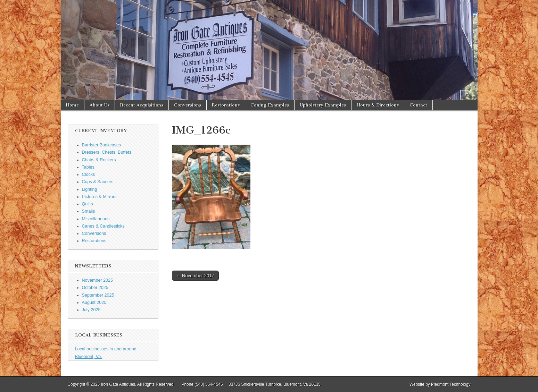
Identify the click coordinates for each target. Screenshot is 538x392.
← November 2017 (195, 276)
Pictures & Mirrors (99, 197)
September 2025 (98, 295)
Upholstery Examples (323, 105)
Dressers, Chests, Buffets (107, 152)
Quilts (88, 204)
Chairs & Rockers (99, 160)
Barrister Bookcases (102, 145)
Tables (88, 167)
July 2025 (91, 310)
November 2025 (98, 280)
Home (72, 105)
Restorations (226, 105)
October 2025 (95, 288)
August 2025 (94, 302)
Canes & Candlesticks (103, 226)
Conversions (188, 105)
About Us (100, 105)
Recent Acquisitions (142, 105)
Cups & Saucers (98, 182)
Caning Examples (270, 105)
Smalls (89, 211)
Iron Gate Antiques (118, 384)
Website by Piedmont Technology (440, 384)
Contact (418, 105)
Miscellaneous (96, 219)
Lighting (90, 189)
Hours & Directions (378, 105)
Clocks (89, 174)
